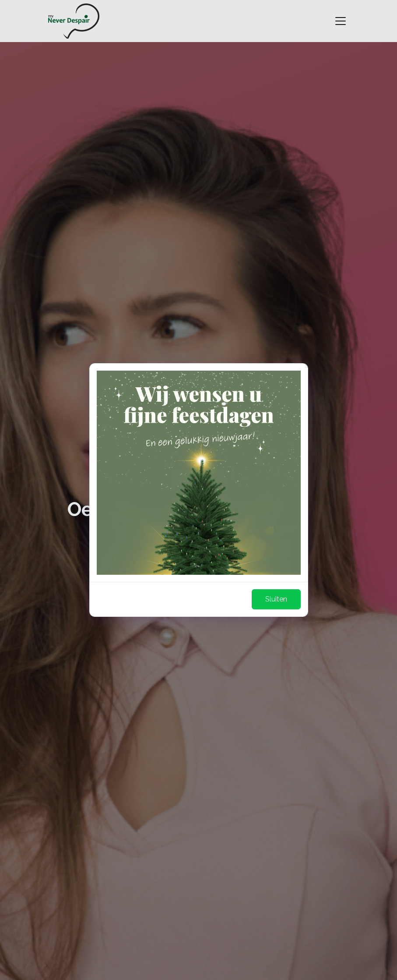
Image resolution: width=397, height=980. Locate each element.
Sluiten (276, 599)
